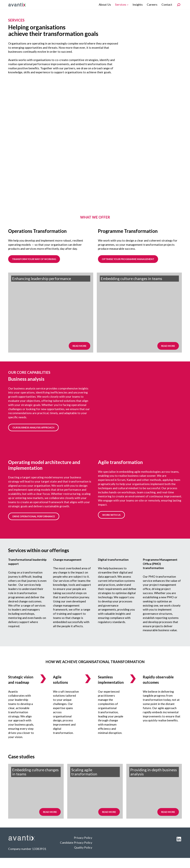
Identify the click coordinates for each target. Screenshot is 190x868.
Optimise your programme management (128, 259)
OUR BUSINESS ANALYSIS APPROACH (33, 428)
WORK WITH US (111, 516)
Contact (167, 4)
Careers (152, 4)
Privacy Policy (83, 848)
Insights (137, 4)
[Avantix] (17, 5)
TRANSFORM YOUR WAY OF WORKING (34, 259)
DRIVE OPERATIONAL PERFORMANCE (34, 521)
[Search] (179, 5)
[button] (127, 5)
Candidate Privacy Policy (75, 853)
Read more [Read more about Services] (79, 346)
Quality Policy (83, 858)
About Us (104, 4)
